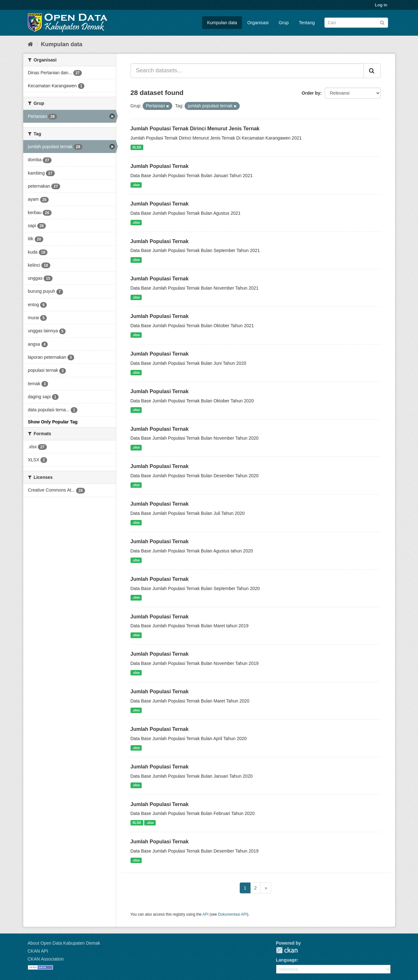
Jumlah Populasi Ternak (160, 166)
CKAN (287, 950)
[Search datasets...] (247, 71)
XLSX (137, 147)
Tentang (307, 23)
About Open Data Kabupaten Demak (64, 943)
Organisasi (258, 23)
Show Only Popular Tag (53, 422)
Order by (311, 93)
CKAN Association (46, 959)
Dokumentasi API (233, 914)
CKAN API (38, 951)
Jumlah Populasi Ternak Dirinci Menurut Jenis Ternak (195, 129)
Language (287, 960)
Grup (284, 23)
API (205, 914)
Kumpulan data (222, 23)
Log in (381, 5)
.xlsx (136, 185)
